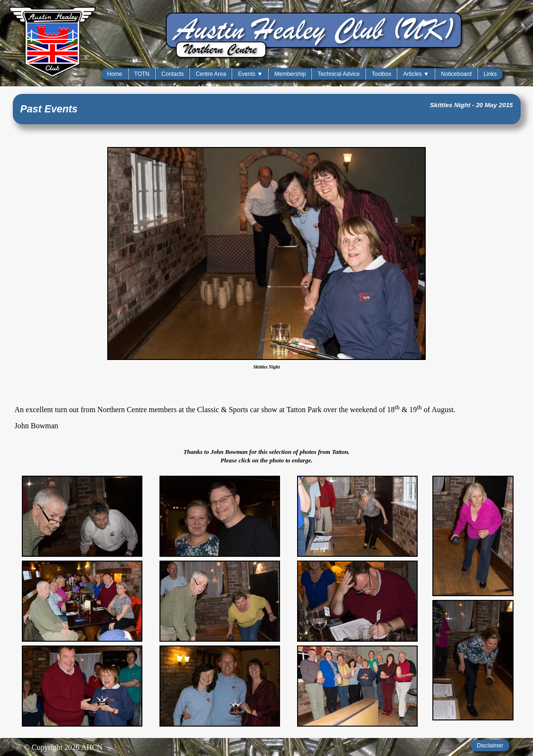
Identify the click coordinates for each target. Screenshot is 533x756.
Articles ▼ (416, 74)
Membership (290, 74)
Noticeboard (456, 74)
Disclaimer (490, 746)
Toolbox (381, 74)
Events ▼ (250, 74)
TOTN (142, 74)
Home (115, 74)
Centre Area (211, 74)
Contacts (173, 74)
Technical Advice (339, 74)
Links (490, 74)
